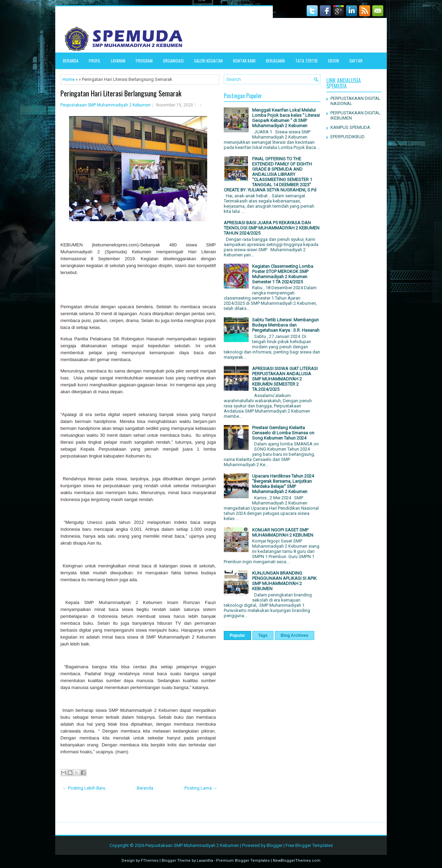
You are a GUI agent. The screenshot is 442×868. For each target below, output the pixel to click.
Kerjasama (275, 61)
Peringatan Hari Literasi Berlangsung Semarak (121, 93)
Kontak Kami (244, 61)
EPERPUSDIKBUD (348, 137)
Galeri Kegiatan (208, 61)
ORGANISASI (173, 61)
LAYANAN (118, 61)
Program (144, 61)
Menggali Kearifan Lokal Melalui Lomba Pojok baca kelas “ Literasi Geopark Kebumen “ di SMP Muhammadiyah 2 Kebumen (286, 118)
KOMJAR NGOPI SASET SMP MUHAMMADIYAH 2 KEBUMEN (283, 532)
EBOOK (334, 61)
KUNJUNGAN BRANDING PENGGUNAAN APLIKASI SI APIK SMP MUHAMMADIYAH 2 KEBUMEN (284, 581)
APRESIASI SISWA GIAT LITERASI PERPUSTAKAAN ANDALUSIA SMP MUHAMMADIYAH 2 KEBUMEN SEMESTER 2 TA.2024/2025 (285, 379)
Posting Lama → (201, 788)
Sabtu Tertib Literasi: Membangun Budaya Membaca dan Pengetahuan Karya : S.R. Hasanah (286, 325)
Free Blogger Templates (309, 845)
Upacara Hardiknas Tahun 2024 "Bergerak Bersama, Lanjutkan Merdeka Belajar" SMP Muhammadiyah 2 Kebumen (283, 484)
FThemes (150, 861)
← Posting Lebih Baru (84, 788)
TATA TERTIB (306, 61)
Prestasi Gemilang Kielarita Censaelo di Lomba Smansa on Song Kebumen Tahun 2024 (283, 433)
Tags (263, 635)
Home (69, 79)
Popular (237, 635)
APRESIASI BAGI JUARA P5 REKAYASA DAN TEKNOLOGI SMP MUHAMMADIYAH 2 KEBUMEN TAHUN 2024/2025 (272, 228)
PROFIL (95, 61)
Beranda (71, 61)
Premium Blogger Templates (243, 861)
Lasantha (205, 861)
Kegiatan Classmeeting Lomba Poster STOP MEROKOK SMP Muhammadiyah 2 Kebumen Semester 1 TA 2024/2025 (283, 274)
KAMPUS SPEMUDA (350, 127)
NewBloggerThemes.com (297, 861)
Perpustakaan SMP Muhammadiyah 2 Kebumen (105, 105)
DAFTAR (356, 61)
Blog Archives (295, 635)
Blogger (275, 845)
